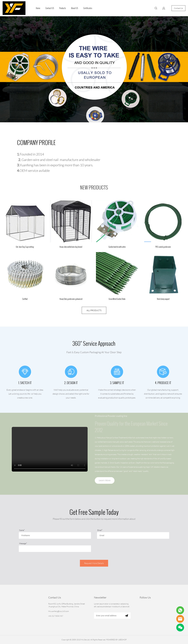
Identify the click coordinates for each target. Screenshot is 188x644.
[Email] (108, 616)
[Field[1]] (55, 535)
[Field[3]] (133, 535)
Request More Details (94, 563)
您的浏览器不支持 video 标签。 (50, 449)
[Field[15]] (55, 549)
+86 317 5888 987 (56, 616)
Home (38, 8)
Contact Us (178, 8)
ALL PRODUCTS (94, 310)
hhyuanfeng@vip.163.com (59, 611)
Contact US (50, 8)
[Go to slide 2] (95, 119)
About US (75, 8)
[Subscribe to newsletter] (126, 616)
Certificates (88, 8)
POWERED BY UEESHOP (116, 640)
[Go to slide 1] (93, 119)
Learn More (105, 480)
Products (63, 8)
